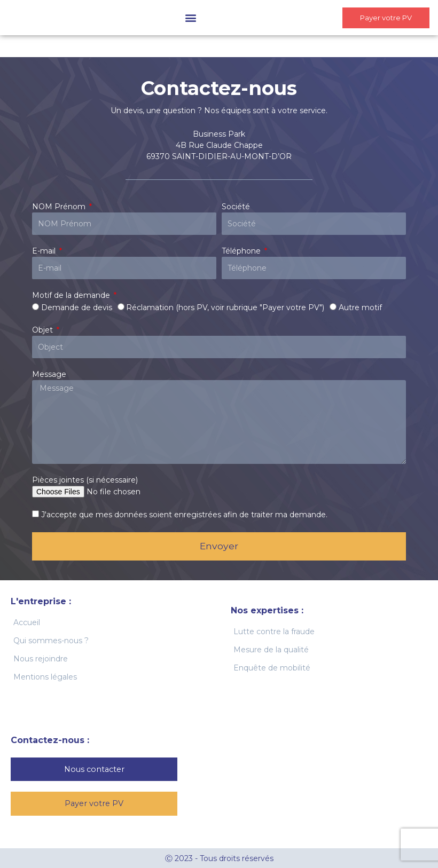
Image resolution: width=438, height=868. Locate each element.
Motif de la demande (72, 295)
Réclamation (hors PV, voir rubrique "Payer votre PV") (225, 307)
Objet (44, 330)
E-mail (45, 251)
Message (49, 374)
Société (236, 207)
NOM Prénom (60, 207)
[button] (181, 18)
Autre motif (360, 307)
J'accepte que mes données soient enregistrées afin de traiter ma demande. (184, 515)
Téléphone (242, 251)
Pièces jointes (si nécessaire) (85, 480)
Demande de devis (77, 307)
